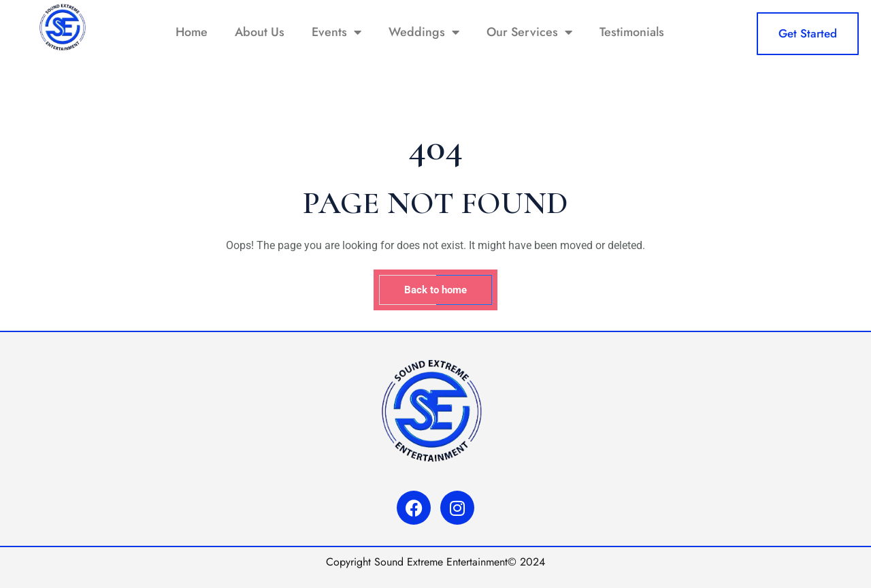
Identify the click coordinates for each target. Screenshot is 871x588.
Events (336, 32)
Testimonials (632, 32)
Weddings (424, 32)
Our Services (529, 32)
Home (192, 32)
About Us (260, 32)
